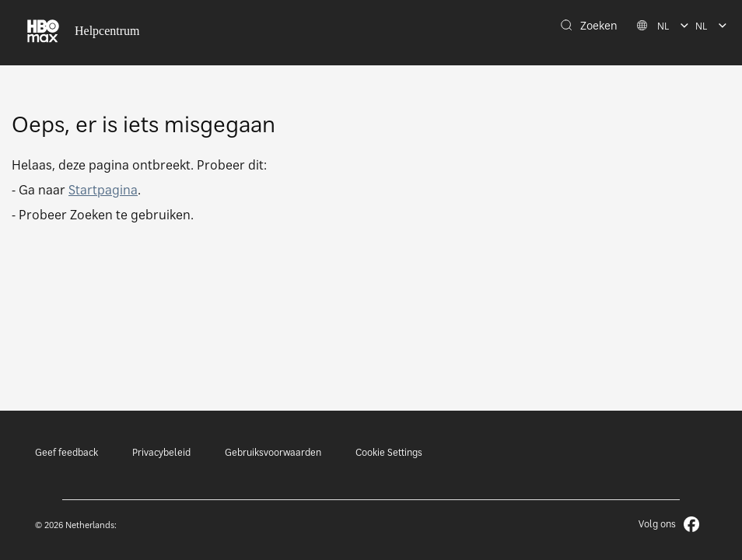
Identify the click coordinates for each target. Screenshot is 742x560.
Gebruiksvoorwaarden (273, 452)
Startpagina (103, 190)
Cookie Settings (389, 452)
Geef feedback (66, 452)
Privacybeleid (161, 452)
